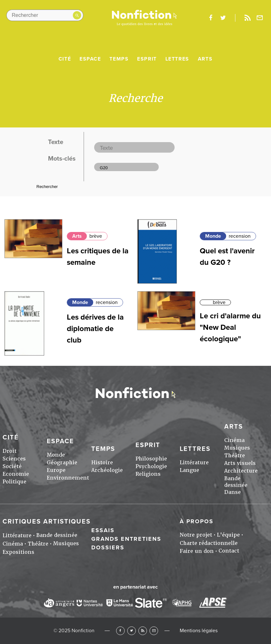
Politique (14, 482)
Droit (10, 451)
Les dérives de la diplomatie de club (95, 329)
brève (96, 236)
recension (240, 236)
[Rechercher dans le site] (45, 15)
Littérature (194, 463)
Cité (65, 59)
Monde (213, 236)
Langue (189, 470)
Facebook (120, 631)
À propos (197, 521)
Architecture (241, 471)
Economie (16, 474)
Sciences (14, 459)
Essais (103, 530)
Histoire (102, 463)
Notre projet (196, 535)
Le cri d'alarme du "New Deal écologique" (230, 327)
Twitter (132, 631)
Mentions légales (199, 631)
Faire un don (197, 551)
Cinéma (234, 440)
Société (12, 466)
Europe (56, 470)
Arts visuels (240, 463)
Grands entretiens (126, 539)
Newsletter (260, 18)
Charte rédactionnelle (209, 543)
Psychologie (151, 466)
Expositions (18, 552)
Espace (90, 59)
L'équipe (228, 535)
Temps (119, 59)
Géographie (62, 463)
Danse (233, 492)
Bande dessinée (236, 482)
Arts (205, 59)
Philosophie (151, 459)
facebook (211, 18)
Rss (247, 18)
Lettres (177, 59)
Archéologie (107, 470)
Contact (229, 551)
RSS (143, 631)
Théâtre (235, 456)
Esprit (147, 59)
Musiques (237, 448)
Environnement (68, 478)
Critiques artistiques (47, 522)
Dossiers (108, 547)
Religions (148, 474)
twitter (223, 18)
